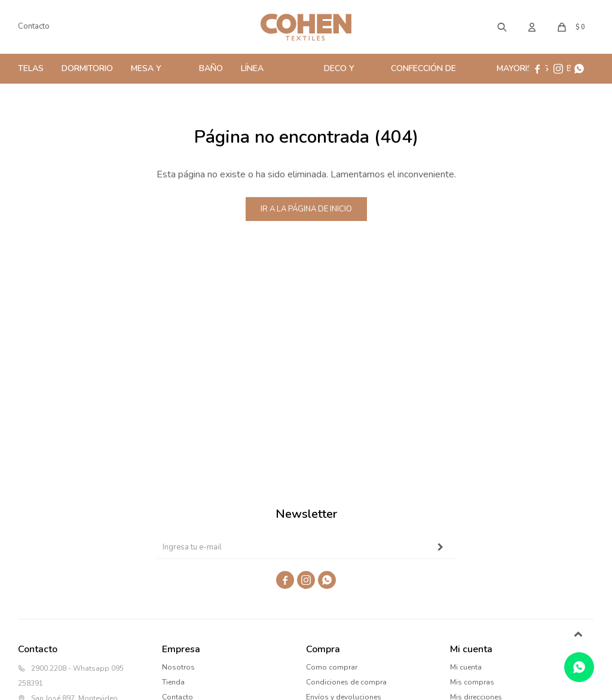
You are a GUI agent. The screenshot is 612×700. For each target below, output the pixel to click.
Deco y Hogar (339, 73)
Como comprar (332, 667)
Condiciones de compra (346, 682)
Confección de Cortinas (423, 73)
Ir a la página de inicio (306, 209)
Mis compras (472, 682)
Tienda (173, 682)
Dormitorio (87, 68)
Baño (211, 68)
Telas (31, 68)
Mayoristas (523, 68)
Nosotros (178, 667)
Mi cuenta (466, 667)
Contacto (34, 26)
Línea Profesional (269, 73)
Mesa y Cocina (146, 73)
